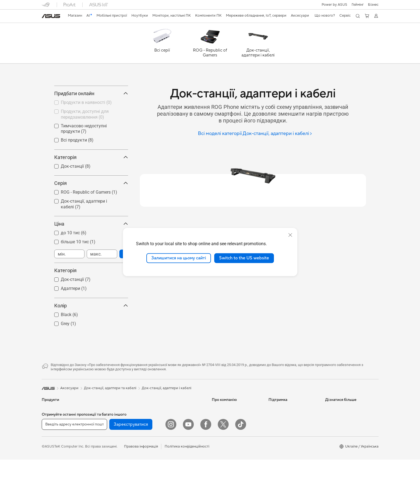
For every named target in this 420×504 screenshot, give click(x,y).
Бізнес (373, 5)
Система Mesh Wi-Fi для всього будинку (174, 434)
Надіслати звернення (286, 432)
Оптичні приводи (112, 498)
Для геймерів (53, 490)
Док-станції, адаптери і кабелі (167, 412)
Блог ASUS (334, 473)
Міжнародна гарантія (286, 481)
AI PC (330, 432)
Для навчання (53, 482)
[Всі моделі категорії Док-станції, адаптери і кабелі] (255, 134)
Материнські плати (114, 449)
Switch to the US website (244, 258)
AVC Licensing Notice (343, 465)
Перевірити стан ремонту (290, 465)
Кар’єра (218, 465)
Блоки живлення (112, 482)
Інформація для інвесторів (233, 449)
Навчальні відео (282, 473)
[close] (290, 235)
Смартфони (51, 441)
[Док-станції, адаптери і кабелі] (258, 44)
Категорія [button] (91, 182)
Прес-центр (222, 457)
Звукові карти (110, 490)
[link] (51, 16)
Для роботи (52, 466)
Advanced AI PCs (339, 481)
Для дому (49, 457)
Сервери (162, 453)
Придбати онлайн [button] (91, 118)
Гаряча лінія (278, 440)
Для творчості (54, 474)
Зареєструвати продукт (288, 457)
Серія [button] (91, 208)
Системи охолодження (117, 473)
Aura (329, 498)
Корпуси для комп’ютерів (119, 465)
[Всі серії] (162, 44)
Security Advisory (283, 498)
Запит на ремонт (282, 449)
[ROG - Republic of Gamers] (210, 44)
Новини (218, 440)
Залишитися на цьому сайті (179, 258)
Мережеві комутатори (173, 445)
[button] (358, 5)
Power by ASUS (334, 5)
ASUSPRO (334, 449)
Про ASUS (220, 432)
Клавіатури (164, 495)
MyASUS (276, 490)
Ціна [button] (91, 248)
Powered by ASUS (340, 457)
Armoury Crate (337, 490)
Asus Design (335, 440)
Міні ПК (104, 432)
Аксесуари (51, 498)
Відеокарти (107, 457)
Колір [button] (91, 330)
